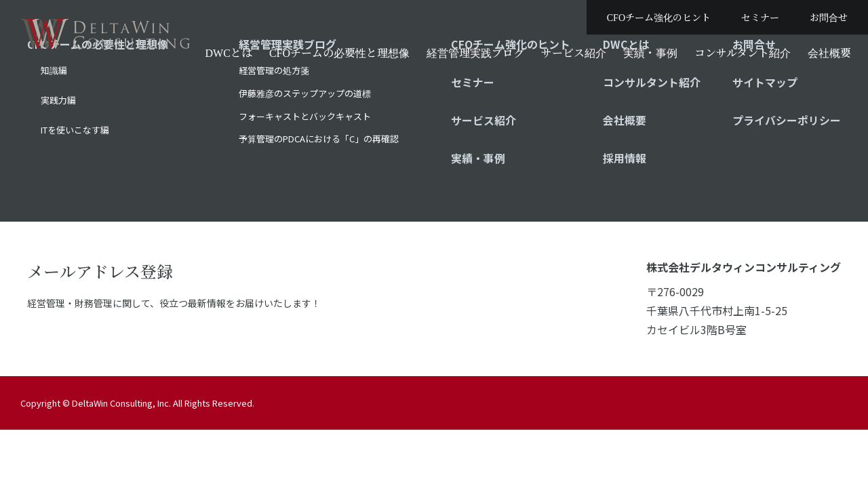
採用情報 (625, 158)
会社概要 (829, 53)
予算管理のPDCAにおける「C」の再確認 (319, 139)
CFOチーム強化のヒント (659, 17)
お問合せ (829, 17)
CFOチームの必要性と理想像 (339, 53)
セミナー (760, 17)
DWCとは (229, 53)
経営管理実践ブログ (475, 53)
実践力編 (58, 100)
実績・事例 (650, 53)
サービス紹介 (574, 53)
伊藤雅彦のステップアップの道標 (305, 93)
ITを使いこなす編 (75, 130)
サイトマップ (765, 82)
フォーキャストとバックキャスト (305, 116)
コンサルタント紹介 (743, 53)
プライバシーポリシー (787, 120)
